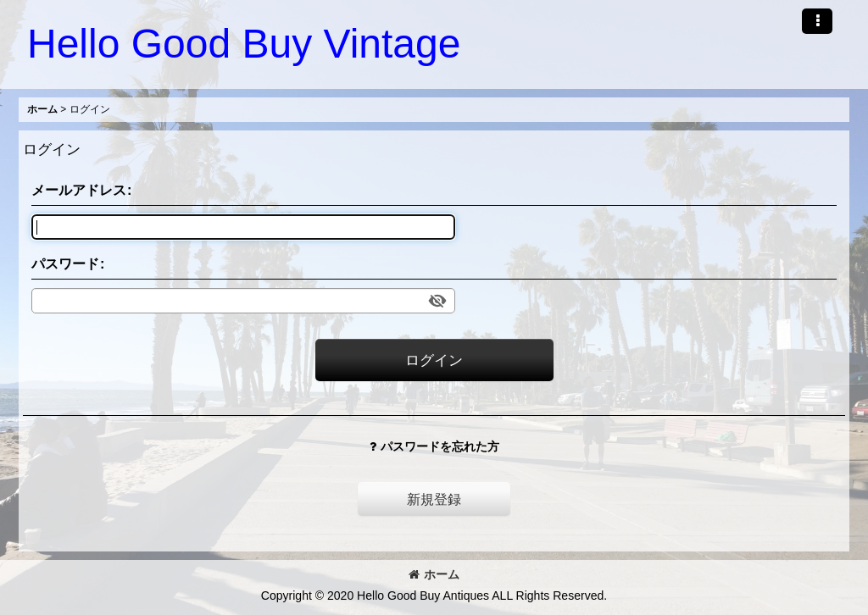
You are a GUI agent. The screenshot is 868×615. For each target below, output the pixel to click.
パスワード (65, 263)
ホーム (434, 574)
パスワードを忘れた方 (434, 446)
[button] (817, 21)
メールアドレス (79, 190)
